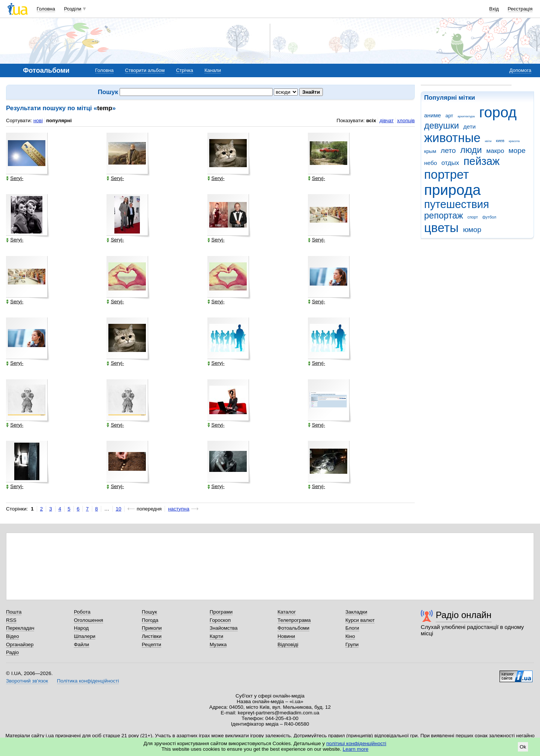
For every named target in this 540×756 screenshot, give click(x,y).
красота (514, 141)
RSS (11, 620)
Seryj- (15, 178)
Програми (221, 612)
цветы (441, 228)
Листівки (152, 636)
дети (470, 126)
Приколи (152, 628)
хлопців (406, 121)
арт (449, 116)
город (498, 112)
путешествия (457, 204)
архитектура (466, 116)
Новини (286, 636)
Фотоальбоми (293, 628)
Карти (216, 636)
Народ (81, 628)
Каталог (287, 612)
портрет (446, 174)
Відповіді (288, 644)
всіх (371, 121)
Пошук (149, 612)
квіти (488, 141)
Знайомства (224, 628)
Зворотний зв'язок (27, 681)
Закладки (356, 612)
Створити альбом (145, 70)
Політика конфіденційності (88, 681)
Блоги (352, 628)
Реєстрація (520, 9)
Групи (352, 644)
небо (430, 163)
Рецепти (151, 644)
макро (495, 151)
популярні (59, 121)
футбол (489, 217)
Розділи (73, 9)
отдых (450, 163)
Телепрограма (294, 620)
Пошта (14, 612)
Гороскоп (220, 620)
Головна (46, 9)
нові (38, 121)
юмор (472, 230)
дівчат (387, 121)
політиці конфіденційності (356, 743)
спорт (473, 217)
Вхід (494, 9)
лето (448, 150)
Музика (218, 644)
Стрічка (184, 70)
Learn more (356, 749)
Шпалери (85, 636)
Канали (213, 70)
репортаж (444, 216)
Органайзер (20, 644)
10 (119, 509)
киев (500, 141)
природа (452, 190)
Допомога (520, 70)
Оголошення (88, 620)
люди (471, 150)
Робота (82, 612)
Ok (523, 747)
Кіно (350, 636)
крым (430, 151)
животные (452, 138)
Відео (13, 636)
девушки (442, 126)
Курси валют (360, 620)
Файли (82, 644)
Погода (150, 620)
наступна (179, 509)
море (517, 150)
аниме (433, 115)
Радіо (12, 652)
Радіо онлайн (464, 615)
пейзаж (481, 161)
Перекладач (20, 628)
